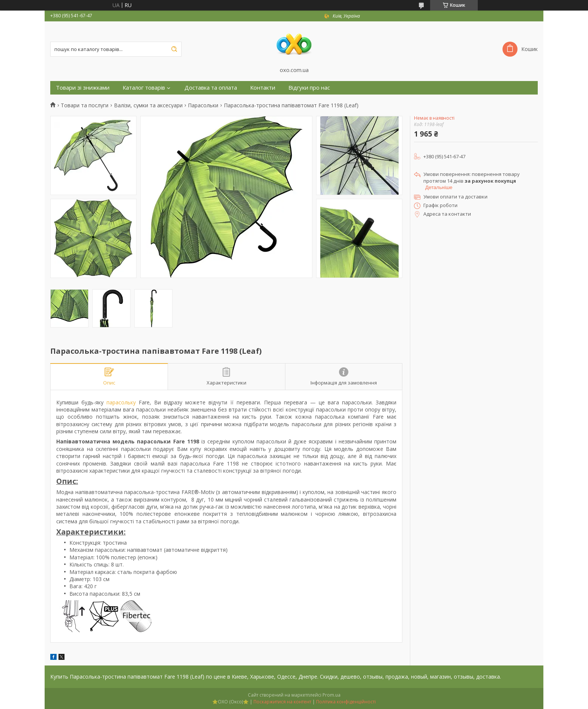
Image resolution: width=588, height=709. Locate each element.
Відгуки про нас (309, 88)
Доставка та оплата (211, 88)
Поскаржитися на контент (282, 702)
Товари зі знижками (83, 88)
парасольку (121, 402)
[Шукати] (174, 49)
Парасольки (203, 105)
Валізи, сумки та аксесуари (148, 105)
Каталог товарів (144, 88)
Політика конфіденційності (346, 702)
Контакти (263, 88)
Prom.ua (331, 695)
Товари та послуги (85, 105)
